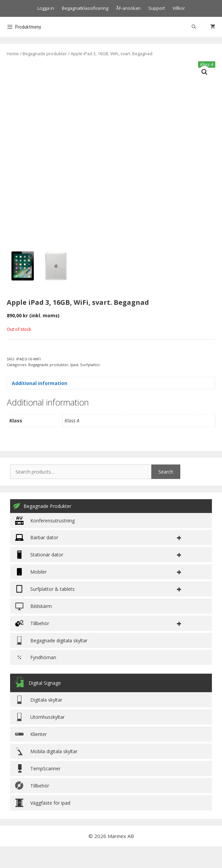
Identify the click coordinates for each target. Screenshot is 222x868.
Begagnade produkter (45, 54)
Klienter (31, 755)
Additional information (40, 405)
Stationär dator (39, 576)
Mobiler (31, 593)
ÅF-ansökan (128, 8)
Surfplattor (90, 386)
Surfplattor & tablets (45, 610)
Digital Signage (37, 704)
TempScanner (38, 790)
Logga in (46, 8)
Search (166, 493)
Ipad (74, 386)
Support (157, 8)
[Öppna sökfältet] (194, 27)
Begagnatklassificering (85, 8)
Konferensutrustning (45, 542)
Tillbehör (32, 807)
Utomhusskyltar (40, 738)
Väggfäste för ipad (43, 824)
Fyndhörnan (36, 679)
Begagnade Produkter (42, 527)
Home (13, 54)
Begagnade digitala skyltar (51, 662)
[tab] (111, 405)
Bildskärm (33, 627)
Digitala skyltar (39, 721)
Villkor (179, 8)
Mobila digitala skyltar (46, 773)
